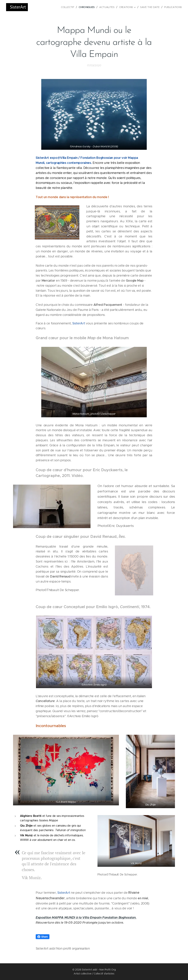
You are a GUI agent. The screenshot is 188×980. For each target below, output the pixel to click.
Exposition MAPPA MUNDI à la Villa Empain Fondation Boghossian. (86, 917)
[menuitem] (68, 7)
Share (43, 937)
